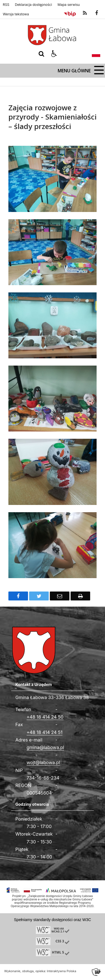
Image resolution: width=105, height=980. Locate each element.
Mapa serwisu (69, 5)
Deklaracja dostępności (33, 5)
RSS (6, 5)
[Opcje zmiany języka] (96, 54)
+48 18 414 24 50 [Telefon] (45, 717)
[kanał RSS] (85, 13)
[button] (54, 54)
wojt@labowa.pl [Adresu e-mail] (43, 762)
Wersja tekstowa (16, 14)
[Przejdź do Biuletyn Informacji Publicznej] (70, 13)
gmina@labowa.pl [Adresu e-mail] (45, 747)
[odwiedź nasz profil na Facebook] (97, 13)
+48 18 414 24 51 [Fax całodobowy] (45, 732)
